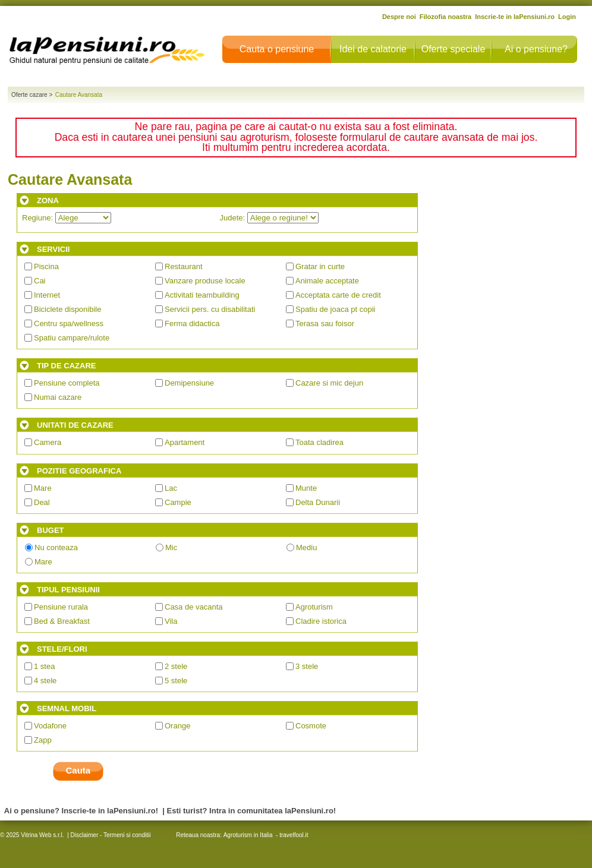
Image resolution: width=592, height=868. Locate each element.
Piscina (46, 266)
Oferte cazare (29, 95)
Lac (171, 488)
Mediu (306, 547)
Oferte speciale (454, 49)
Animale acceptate (327, 281)
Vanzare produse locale (205, 281)
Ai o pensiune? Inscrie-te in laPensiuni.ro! (81, 811)
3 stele (307, 666)
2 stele (176, 666)
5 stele (176, 681)
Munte (306, 488)
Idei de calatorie (373, 49)
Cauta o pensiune (277, 49)
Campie (178, 502)
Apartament (185, 442)
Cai (40, 281)
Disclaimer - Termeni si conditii (111, 835)
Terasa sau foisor (325, 323)
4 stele (45, 681)
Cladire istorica (321, 621)
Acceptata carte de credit (338, 295)
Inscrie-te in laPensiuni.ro (515, 17)
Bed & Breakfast (62, 621)
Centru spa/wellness (69, 323)
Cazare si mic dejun (329, 383)
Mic (171, 547)
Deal (42, 502)
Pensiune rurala (61, 607)
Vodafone (50, 726)
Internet (47, 295)
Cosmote (311, 726)
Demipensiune (189, 383)
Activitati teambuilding (202, 295)
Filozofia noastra (445, 17)
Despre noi (399, 17)
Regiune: (67, 218)
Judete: (269, 218)
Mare (43, 488)
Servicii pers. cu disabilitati (210, 309)
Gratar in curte (320, 266)
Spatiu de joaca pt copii (335, 309)
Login (567, 17)
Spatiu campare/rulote (72, 338)
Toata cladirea (319, 442)
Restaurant (184, 266)
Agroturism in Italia (248, 835)
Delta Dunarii (318, 502)
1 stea (44, 666)
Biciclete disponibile (67, 309)
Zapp (43, 740)
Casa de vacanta (194, 607)
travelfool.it (294, 835)
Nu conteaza (56, 547)
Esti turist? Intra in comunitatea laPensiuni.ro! (252, 811)
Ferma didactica (192, 323)
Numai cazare (58, 397)
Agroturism (314, 607)
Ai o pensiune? (536, 49)
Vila (171, 621)
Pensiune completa (67, 383)
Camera (48, 442)
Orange (177, 726)
